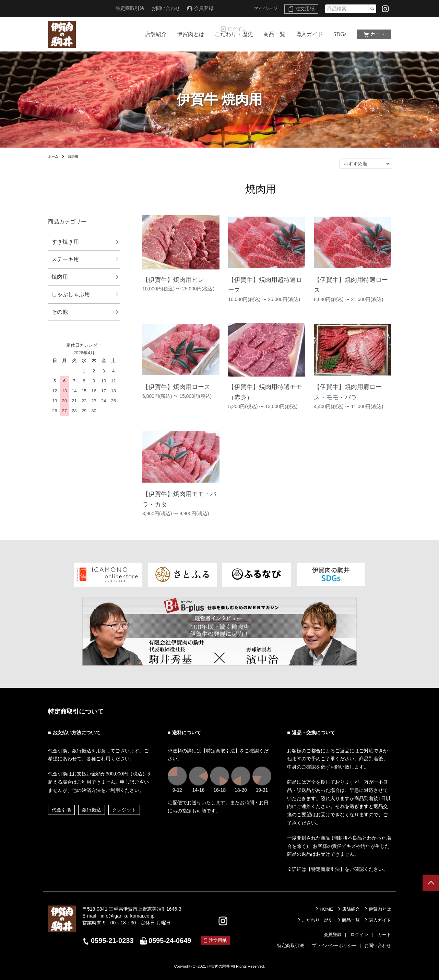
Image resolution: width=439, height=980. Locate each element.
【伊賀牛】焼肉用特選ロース (351, 285)
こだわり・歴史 (234, 34)
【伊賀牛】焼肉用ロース (176, 387)
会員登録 (204, 8)
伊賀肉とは (191, 34)
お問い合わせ (166, 8)
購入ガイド (309, 34)
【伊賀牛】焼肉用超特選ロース (265, 285)
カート (378, 34)
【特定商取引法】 (221, 751)
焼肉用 (76, 156)
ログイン (237, 8)
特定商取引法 (130, 8)
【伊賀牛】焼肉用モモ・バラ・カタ (179, 499)
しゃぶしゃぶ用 (71, 294)
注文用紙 (305, 9)
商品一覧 (274, 34)
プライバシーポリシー (334, 946)
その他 (60, 312)
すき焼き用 (65, 242)
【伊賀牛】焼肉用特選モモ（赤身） (265, 392)
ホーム (54, 156)
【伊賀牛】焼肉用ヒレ (173, 280)
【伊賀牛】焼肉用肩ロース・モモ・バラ (348, 392)
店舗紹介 (156, 34)
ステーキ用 (65, 259)
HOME (326, 909)
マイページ (265, 8)
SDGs (340, 34)
